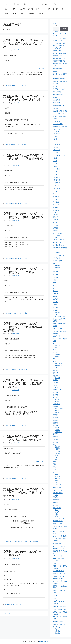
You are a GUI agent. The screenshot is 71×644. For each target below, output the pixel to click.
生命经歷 (56, 294)
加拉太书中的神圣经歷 (60, 536)
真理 (55, 164)
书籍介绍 (58, 411)
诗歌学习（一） (58, 490)
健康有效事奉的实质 (59, 61)
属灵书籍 (23, 9)
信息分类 (57, 4)
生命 (55, 161)
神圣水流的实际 (58, 124)
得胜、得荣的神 (58, 556)
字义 (55, 142)
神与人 (55, 470)
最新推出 (58, 413)
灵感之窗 (56, 188)
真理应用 (56, 299)
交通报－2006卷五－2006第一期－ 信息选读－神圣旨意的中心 (24, 215)
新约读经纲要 (57, 500)
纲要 (56, 474)
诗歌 (49, 9)
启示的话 (56, 434)
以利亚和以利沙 (58, 521)
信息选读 (8, 145)
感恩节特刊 (58, 363)
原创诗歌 (58, 268)
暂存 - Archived (60, 409)
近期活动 (56, 407)
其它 (54, 285)
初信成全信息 (57, 242)
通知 (56, 514)
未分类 (57, 428)
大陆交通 (56, 97)
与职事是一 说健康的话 (60, 127)
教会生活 (56, 288)
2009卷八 (56, 210)
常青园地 (58, 355)
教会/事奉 (56, 9)
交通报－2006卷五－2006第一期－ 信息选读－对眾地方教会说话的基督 (24, 327)
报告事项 (58, 312)
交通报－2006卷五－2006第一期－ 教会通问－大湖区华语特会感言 (24, 43)
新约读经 (56, 497)
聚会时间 (58, 476)
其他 (54, 283)
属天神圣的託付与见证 (60, 111)
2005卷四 (56, 199)
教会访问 (58, 400)
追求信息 (56, 231)
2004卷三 (56, 196)
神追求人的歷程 (58, 261)
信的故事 (33, 14)
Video (55, 361)
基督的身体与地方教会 (60, 89)
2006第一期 (20, 86)
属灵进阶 (56, 373)
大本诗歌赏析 (57, 485)
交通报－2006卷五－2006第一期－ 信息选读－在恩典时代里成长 (24, 159)
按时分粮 (36, 4)
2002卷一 (56, 191)
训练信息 (56, 228)
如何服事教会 (57, 103)
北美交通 (56, 71)
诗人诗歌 (56, 177)
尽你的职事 (56, 121)
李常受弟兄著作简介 (60, 155)
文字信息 (56, 222)
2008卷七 (56, 207)
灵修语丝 (56, 385)
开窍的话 (56, 437)
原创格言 (56, 380)
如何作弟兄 (56, 100)
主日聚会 (15, 14)
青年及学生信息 (58, 233)
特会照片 (41, 68)
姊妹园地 (58, 346)
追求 (56, 510)
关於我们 (58, 631)
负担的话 (56, 185)
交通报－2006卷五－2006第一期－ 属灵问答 (24, 553)
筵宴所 (55, 352)
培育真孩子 (56, 86)
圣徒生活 (56, 172)
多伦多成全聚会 (58, 94)
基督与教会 (56, 392)
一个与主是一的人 (58, 518)
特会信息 (56, 225)
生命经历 (56, 296)
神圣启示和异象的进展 (60, 609)
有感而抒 (56, 153)
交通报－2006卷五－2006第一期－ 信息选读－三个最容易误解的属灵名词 (24, 383)
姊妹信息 (56, 214)
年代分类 (56, 220)
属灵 (56, 348)
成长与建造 (46, 4)
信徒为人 (56, 277)
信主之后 (56, 368)
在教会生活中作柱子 (59, 79)
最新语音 (56, 426)
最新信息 (56, 420)
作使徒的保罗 (57, 51)
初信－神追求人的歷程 (15, 541)
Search (55, 26)
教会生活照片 (40, 461)
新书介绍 (56, 415)
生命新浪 (58, 453)
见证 (55, 175)
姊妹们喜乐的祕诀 (58, 329)
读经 (27, 4)
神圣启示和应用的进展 (60, 606)
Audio (55, 359)
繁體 (54, 24)
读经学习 (56, 505)
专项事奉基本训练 (58, 105)
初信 (7, 541)
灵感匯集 (58, 633)
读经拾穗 (56, 183)
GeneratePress (43, 642)
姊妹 (43, 9)
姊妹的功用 (56, 336)
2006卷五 (14, 86)
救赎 (54, 467)
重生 (54, 264)
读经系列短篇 (57, 508)
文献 (54, 350)
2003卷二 (56, 194)
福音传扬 (56, 302)
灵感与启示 (17, 4)
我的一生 (56, 563)
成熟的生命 (56, 376)
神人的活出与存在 (58, 601)
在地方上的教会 (58, 389)
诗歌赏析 (56, 180)
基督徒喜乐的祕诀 (58, 245)
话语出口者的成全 (58, 129)
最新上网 (56, 418)
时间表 (57, 402)
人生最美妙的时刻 (58, 240)
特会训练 (58, 451)
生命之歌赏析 (57, 487)
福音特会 (7, 14)
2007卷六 (56, 205)
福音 (8, 4)
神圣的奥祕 (56, 258)
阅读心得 (58, 629)
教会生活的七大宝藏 (59, 574)
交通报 (41, 14)
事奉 (56, 32)
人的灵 (55, 461)
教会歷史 (56, 147)
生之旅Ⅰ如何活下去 (59, 255)
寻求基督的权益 (58, 108)
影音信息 (31, 9)
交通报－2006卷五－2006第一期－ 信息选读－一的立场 (24, 270)
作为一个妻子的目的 (59, 316)
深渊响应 (56, 158)
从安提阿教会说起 (58, 114)
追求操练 (56, 307)
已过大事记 (56, 404)
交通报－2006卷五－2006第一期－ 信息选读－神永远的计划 (24, 98)
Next (9, 613)
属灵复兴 (56, 370)
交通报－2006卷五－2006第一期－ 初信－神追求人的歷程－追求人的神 (24, 493)
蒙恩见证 (23, 14)
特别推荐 (58, 449)
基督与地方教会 (58, 92)
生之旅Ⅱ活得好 (57, 253)
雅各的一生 (56, 627)
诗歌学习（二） (58, 493)
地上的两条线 (57, 543)
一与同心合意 (57, 48)
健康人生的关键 (58, 524)
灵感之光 (56, 439)
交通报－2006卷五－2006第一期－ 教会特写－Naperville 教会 (24, 438)
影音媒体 (58, 357)
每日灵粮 (56, 383)
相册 (56, 457)
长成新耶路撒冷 (58, 621)
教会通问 (8, 86)
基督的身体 (56, 395)
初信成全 (58, 266)
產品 (56, 455)
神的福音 (56, 604)
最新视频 (56, 423)
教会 (8, 9)
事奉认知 (56, 272)
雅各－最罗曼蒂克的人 (60, 624)
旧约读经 (56, 502)
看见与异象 (56, 442)
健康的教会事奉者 (58, 68)
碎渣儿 (55, 595)
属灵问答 (56, 144)
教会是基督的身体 (58, 571)
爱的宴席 (58, 447)
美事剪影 (56, 169)
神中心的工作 (57, 598)
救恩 (54, 464)
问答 (16, 9)
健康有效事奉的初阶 (59, 58)
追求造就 (58, 512)
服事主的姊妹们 (58, 344)
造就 (63, 9)
